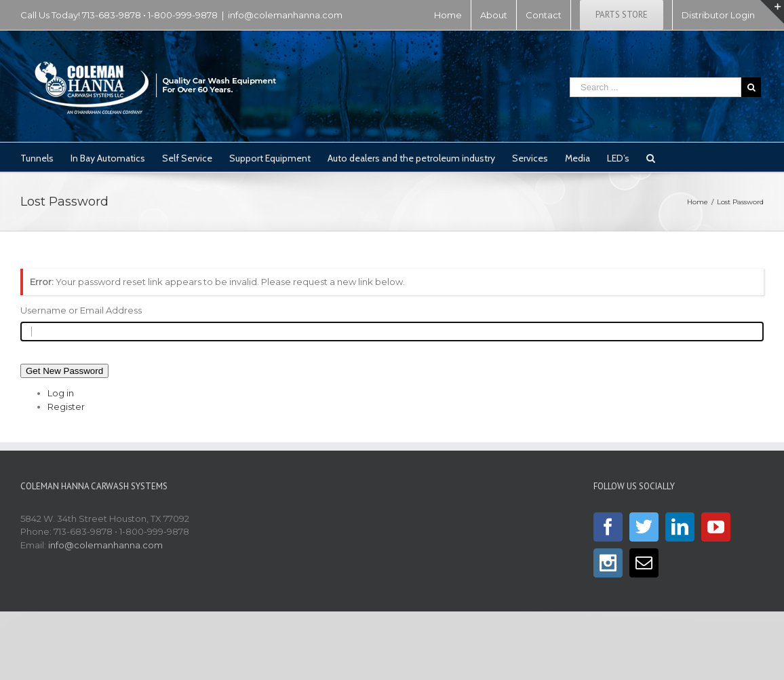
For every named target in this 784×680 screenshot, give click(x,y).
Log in (61, 393)
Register (66, 407)
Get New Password (64, 371)
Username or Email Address (81, 310)
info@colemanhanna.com (285, 15)
